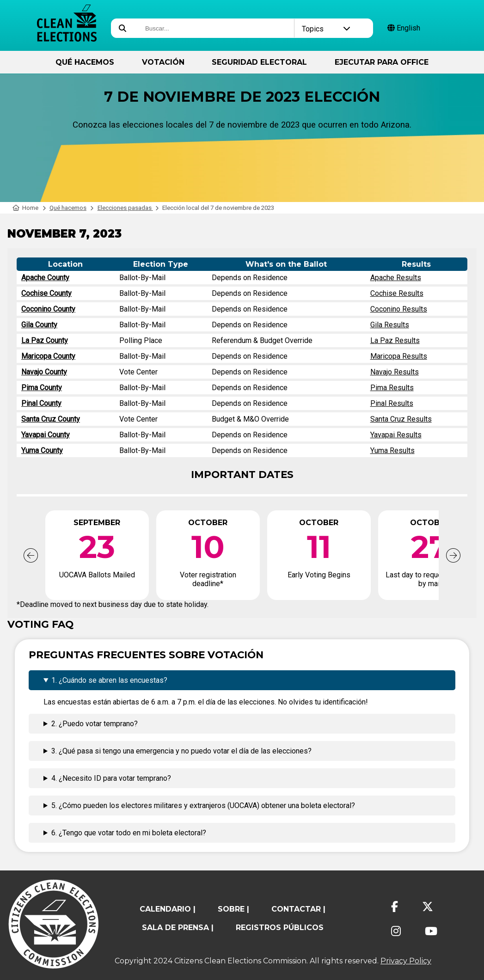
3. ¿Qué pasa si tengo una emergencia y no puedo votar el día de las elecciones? (181, 751)
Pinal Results (392, 403)
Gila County (39, 325)
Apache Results (396, 278)
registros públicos (280, 928)
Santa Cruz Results (401, 419)
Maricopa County (48, 356)
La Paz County (45, 340)
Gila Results (390, 325)
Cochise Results (397, 293)
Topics (326, 29)
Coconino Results (399, 309)
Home (26, 208)
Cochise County (46, 293)
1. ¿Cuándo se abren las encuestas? (109, 680)
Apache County (45, 278)
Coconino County (48, 309)
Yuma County (42, 450)
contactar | (298, 909)
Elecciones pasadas (125, 208)
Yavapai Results (396, 435)
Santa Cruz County (51, 419)
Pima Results (392, 388)
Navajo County (44, 372)
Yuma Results (392, 450)
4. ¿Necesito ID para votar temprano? (111, 778)
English (404, 28)
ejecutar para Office (382, 62)
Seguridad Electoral (259, 62)
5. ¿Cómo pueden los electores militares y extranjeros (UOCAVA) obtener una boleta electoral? (203, 805)
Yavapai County (46, 435)
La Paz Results (395, 340)
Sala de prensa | (178, 928)
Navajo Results (395, 372)
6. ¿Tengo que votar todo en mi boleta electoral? (129, 833)
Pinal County (41, 403)
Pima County (42, 388)
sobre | (233, 909)
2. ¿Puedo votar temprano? (95, 724)
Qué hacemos (85, 62)
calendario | (168, 909)
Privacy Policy (406, 961)
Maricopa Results (399, 356)
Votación (163, 62)
